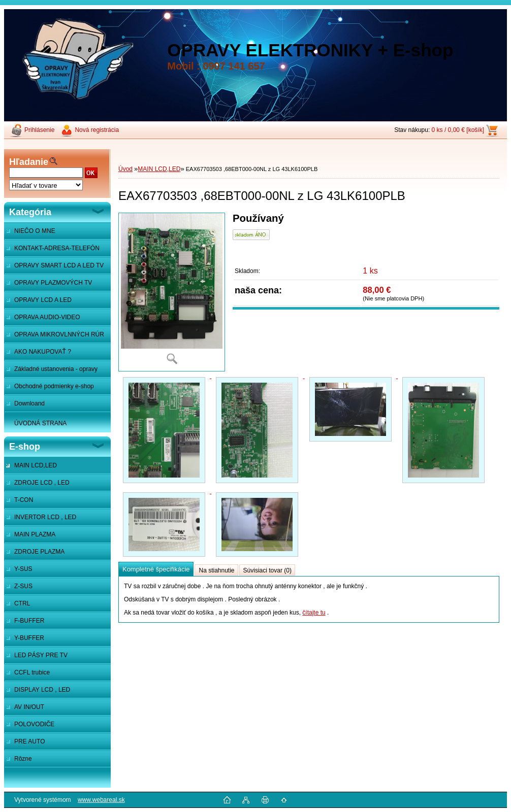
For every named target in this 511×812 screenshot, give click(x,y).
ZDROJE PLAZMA (39, 552)
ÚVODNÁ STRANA (40, 423)
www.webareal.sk (101, 800)
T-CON (24, 500)
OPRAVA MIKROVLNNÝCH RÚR (59, 334)
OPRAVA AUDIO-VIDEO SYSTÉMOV (42, 320)
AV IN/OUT (29, 707)
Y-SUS (23, 569)
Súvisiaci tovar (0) (267, 570)
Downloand (29, 403)
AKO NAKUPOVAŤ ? (43, 352)
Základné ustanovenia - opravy (56, 369)
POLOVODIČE (34, 724)
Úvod (125, 169)
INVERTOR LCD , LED (45, 517)
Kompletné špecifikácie (156, 569)
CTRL (22, 603)
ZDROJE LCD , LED (42, 483)
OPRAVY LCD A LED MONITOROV (38, 302)
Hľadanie (29, 162)
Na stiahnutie (216, 570)
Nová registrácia (97, 130)
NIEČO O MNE (35, 231)
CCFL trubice (32, 672)
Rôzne (23, 759)
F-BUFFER (29, 621)
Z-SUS (23, 586)
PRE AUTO (29, 741)
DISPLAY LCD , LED (42, 690)
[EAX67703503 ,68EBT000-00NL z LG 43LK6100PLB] (172, 292)
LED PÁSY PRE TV (41, 655)
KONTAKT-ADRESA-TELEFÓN (57, 248)
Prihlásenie (39, 130)
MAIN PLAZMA (35, 534)
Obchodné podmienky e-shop (54, 386)
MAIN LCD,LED (36, 465)
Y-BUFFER (29, 638)
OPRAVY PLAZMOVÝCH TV (53, 283)
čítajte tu (314, 613)
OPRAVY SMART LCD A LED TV (59, 265)
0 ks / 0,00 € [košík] (458, 130)
